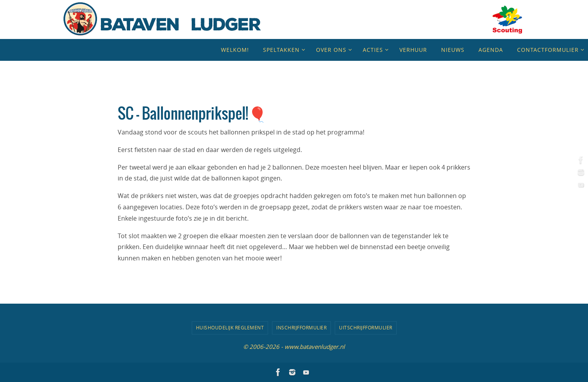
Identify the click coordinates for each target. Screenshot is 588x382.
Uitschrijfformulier (366, 327)
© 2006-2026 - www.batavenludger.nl (294, 347)
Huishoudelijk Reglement (230, 327)
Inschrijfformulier (301, 327)
